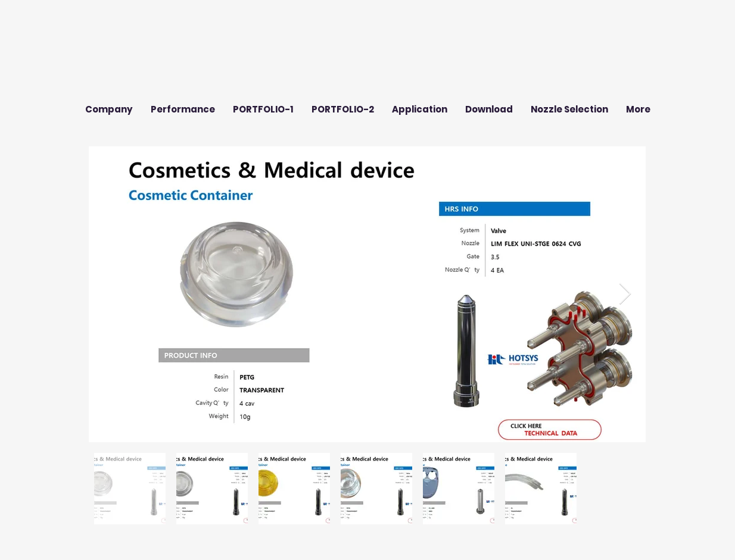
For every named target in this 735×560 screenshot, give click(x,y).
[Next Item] (625, 294)
